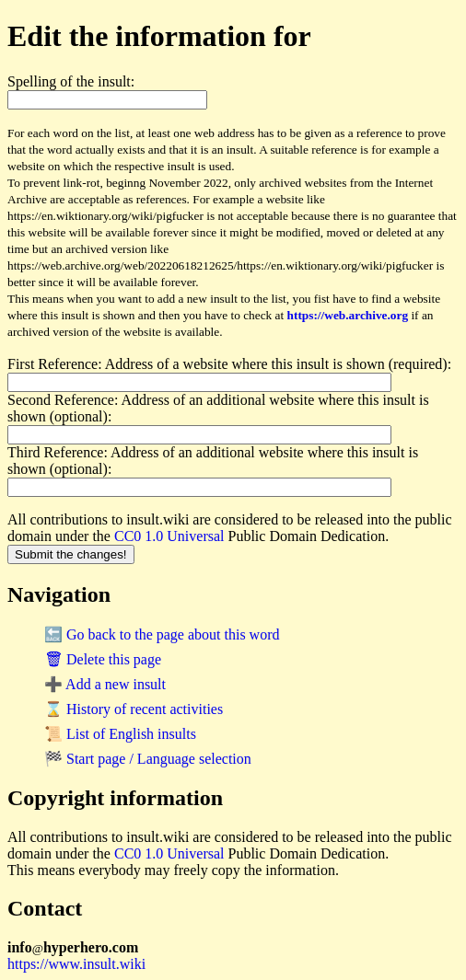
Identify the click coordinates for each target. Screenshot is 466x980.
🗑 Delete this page (103, 659)
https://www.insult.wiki (76, 964)
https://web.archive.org (348, 315)
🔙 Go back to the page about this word (162, 634)
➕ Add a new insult (105, 684)
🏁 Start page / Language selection (148, 759)
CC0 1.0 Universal (169, 536)
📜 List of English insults (120, 734)
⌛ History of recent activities (134, 709)
